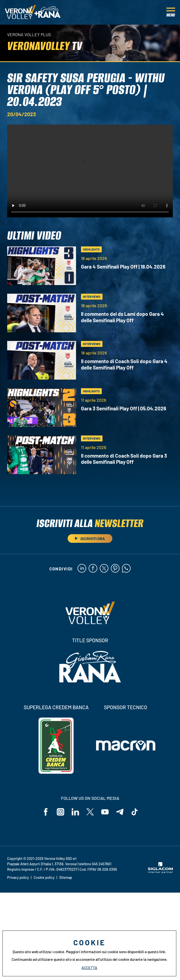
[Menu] (171, 12)
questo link (156, 952)
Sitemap (66, 877)
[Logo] (20, 12)
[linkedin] (82, 569)
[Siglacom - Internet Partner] (160, 872)
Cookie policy (44, 877)
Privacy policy (18, 877)
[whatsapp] (126, 569)
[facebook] (93, 569)
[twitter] (104, 569)
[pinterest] (115, 569)
